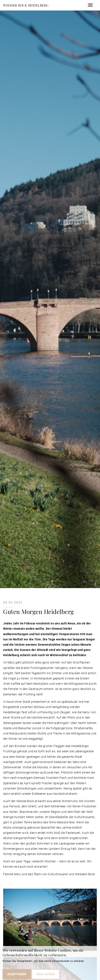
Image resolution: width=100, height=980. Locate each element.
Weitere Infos (10, 968)
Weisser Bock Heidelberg (26, 5)
